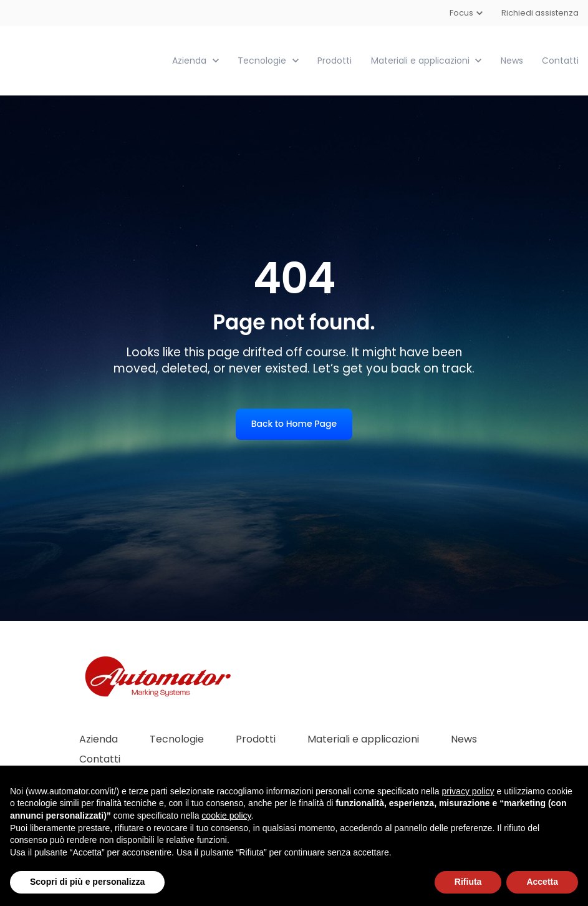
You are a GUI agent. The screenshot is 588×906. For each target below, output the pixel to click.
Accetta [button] (542, 882)
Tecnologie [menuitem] (177, 738)
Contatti (560, 60)
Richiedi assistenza (540, 13)
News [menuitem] (464, 738)
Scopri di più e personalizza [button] (87, 882)
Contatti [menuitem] (100, 758)
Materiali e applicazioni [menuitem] (363, 738)
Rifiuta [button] (468, 882)
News (512, 60)
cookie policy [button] (226, 816)
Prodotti (335, 60)
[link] (80, 60)
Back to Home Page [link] (294, 423)
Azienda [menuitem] (99, 738)
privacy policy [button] (468, 791)
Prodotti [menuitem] (256, 738)
